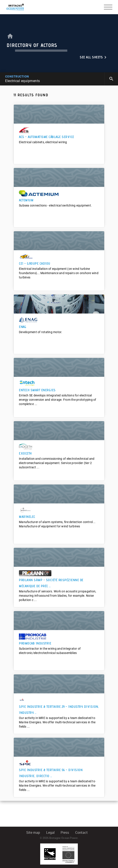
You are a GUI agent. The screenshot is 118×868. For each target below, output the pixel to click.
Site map (33, 833)
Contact (81, 833)
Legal (50, 833)
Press (65, 833)
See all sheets (94, 57)
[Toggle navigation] (108, 7)
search (111, 79)
